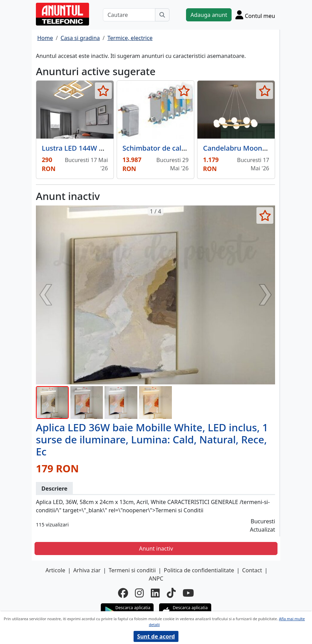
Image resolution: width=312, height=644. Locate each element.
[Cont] (255, 15)
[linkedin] (155, 593)
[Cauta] (162, 15)
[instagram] (139, 593)
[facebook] (123, 593)
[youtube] (188, 593)
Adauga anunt (209, 15)
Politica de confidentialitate (199, 570)
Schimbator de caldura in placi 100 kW (185, 148)
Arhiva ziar (87, 570)
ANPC (156, 578)
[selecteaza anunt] (103, 91)
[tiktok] (171, 593)
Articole (55, 570)
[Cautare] (129, 15)
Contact (252, 570)
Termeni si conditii (132, 570)
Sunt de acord (156, 636)
